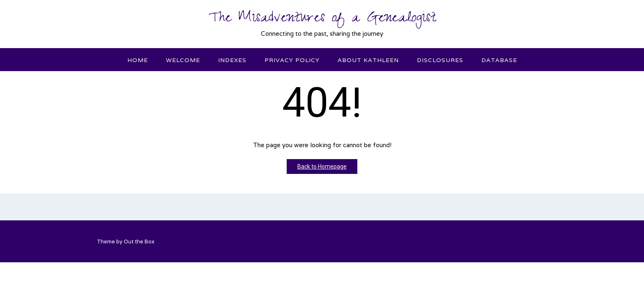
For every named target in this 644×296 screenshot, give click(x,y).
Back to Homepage (322, 166)
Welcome (183, 60)
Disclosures (440, 60)
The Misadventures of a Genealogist (322, 19)
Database (499, 60)
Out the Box (139, 242)
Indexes (232, 60)
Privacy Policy (292, 60)
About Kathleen (368, 60)
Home (138, 60)
